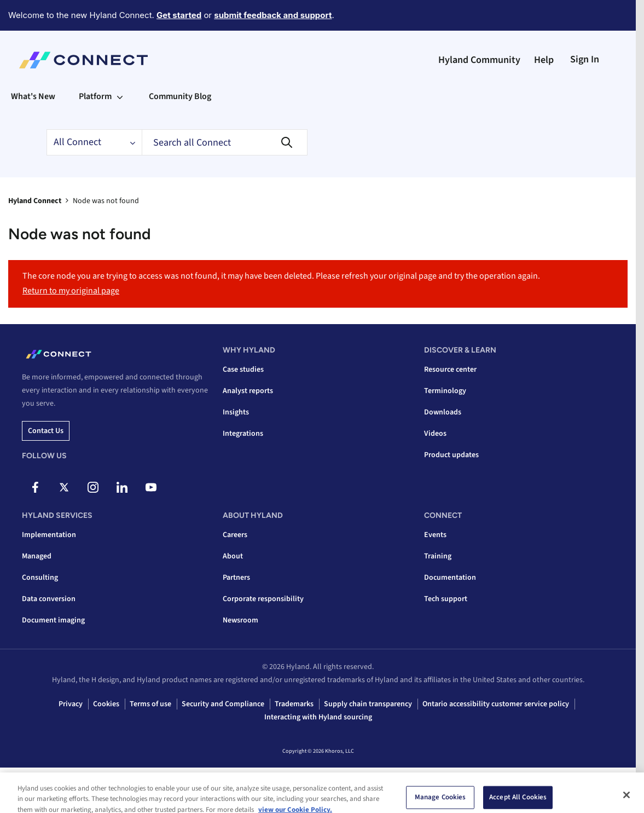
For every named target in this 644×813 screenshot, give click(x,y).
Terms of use (150, 704)
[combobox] (225, 142)
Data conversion (49, 599)
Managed (37, 556)
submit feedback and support (273, 15)
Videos (435, 434)
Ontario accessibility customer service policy (496, 704)
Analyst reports (248, 391)
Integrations (243, 434)
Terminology (445, 391)
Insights (236, 412)
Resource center (450, 370)
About (233, 556)
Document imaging (53, 620)
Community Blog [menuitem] (180, 96)
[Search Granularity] (94, 142)
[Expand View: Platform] (120, 96)
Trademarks (294, 704)
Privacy (71, 704)
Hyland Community (479, 60)
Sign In (585, 59)
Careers (235, 535)
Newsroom (240, 620)
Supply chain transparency (368, 704)
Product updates (451, 455)
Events (435, 535)
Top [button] (28, 787)
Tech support (446, 599)
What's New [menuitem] (33, 96)
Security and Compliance (223, 704)
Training (438, 556)
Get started (179, 15)
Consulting (40, 578)
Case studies (243, 370)
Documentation (450, 578)
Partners (236, 578)
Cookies (106, 704)
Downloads (443, 412)
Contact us (46, 431)
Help (544, 60)
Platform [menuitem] (95, 96)
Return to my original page (71, 291)
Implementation (49, 535)
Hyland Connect (35, 201)
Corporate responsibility (263, 599)
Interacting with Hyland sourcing (318, 717)
